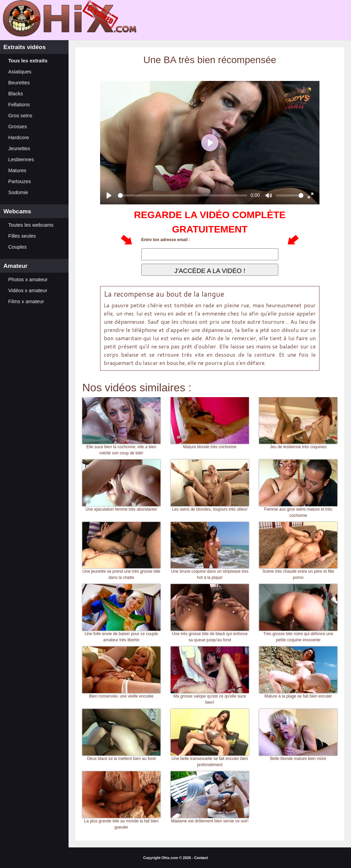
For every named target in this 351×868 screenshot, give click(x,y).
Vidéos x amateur (28, 290)
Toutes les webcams (31, 225)
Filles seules (22, 236)
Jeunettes (19, 148)
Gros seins (20, 116)
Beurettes (19, 83)
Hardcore (19, 138)
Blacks (16, 94)
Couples (17, 247)
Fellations (19, 105)
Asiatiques (20, 72)
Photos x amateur (28, 280)
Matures (17, 170)
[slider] (183, 195)
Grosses (18, 127)
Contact (201, 858)
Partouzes (20, 181)
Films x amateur (26, 301)
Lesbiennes (21, 159)
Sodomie (18, 192)
